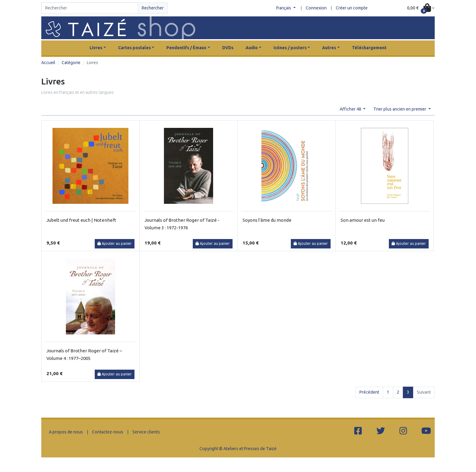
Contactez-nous (108, 432)
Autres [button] (329, 48)
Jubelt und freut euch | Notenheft (81, 220)
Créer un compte (352, 8)
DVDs (228, 48)
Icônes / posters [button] (290, 48)
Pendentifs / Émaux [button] (186, 48)
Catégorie (71, 63)
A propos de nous (66, 432)
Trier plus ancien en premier (400, 109)
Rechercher (153, 8)
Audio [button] (252, 48)
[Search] (90, 8)
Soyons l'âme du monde (267, 220)
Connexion (316, 8)
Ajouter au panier (115, 243)
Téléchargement (369, 48)
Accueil (48, 63)
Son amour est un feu (363, 220)
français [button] (284, 8)
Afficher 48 (351, 109)
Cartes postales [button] (134, 48)
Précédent (369, 392)
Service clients (146, 432)
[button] (421, 8)
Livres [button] (96, 48)
